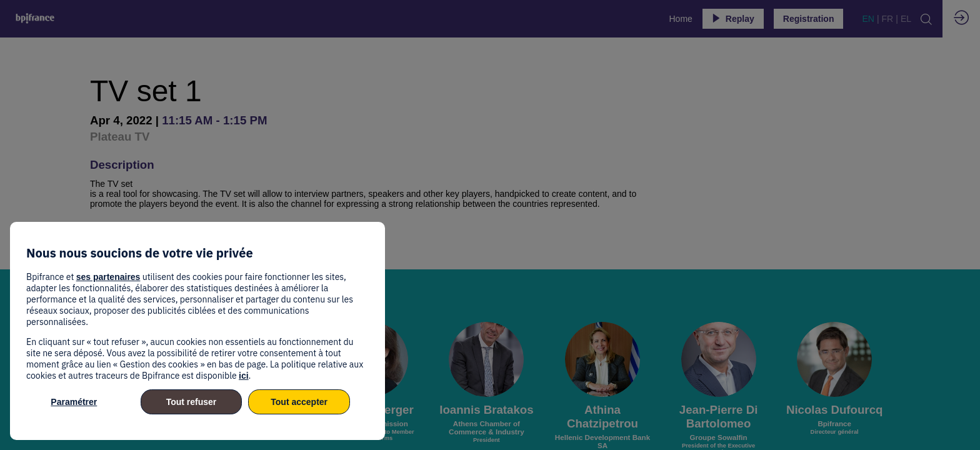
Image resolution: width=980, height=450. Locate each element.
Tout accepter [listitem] (299, 402)
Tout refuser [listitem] (192, 402)
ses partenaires (108, 277)
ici (244, 376)
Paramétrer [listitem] (74, 402)
